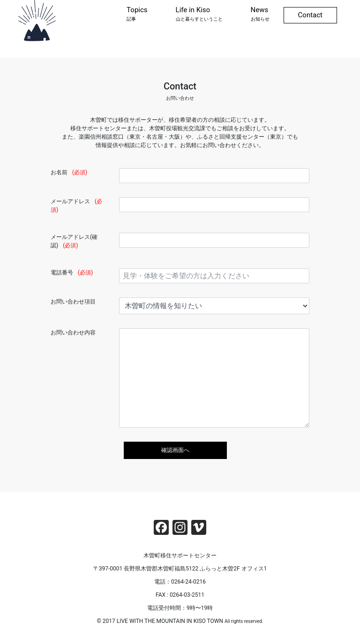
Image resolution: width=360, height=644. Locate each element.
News (260, 14)
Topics (137, 14)
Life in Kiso (199, 14)
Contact (310, 15)
